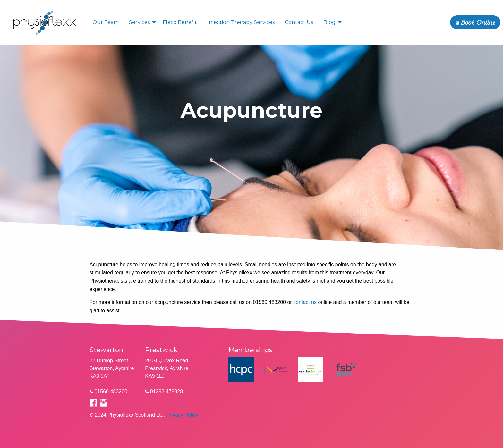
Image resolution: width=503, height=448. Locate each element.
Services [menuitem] (139, 22)
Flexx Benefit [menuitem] (180, 22)
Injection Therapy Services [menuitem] (241, 22)
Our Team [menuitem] (106, 22)
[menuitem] (45, 22)
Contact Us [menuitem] (299, 22)
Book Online (475, 22)
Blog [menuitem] (329, 22)
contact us (305, 302)
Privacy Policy (182, 415)
